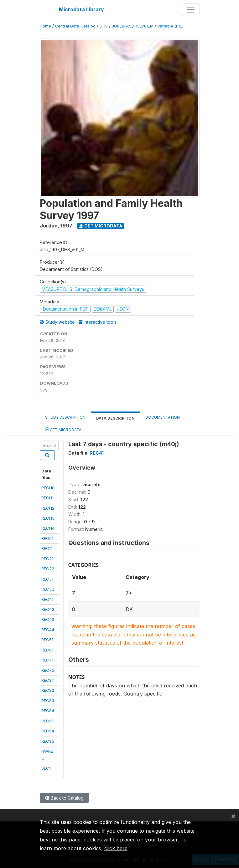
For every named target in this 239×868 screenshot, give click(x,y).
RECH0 (48, 488)
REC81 (47, 680)
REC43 (48, 619)
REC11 (47, 548)
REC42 (48, 609)
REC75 (48, 670)
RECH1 (47, 498)
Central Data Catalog (75, 26)
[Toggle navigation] (191, 10)
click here (116, 848)
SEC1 (46, 768)
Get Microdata (101, 226)
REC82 (48, 690)
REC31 (47, 579)
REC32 (48, 589)
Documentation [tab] (163, 417)
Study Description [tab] (65, 417)
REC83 (48, 701)
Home (45, 26)
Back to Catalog (64, 798)
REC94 (48, 731)
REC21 (47, 559)
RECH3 (48, 518)
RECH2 (48, 508)
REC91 (47, 721)
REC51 (47, 640)
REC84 (48, 711)
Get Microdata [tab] (63, 429)
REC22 (48, 569)
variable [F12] (171, 26)
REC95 (48, 741)
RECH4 (48, 528)
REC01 (47, 538)
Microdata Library (81, 9)
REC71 (47, 660)
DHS (104, 26)
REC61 (47, 650)
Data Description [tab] (115, 418)
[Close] (233, 816)
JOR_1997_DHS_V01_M (133, 26)
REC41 (47, 599)
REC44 (48, 630)
